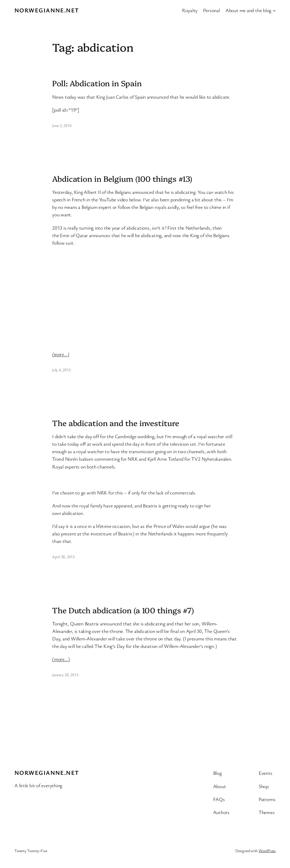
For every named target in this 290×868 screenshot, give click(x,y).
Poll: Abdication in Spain (97, 83)
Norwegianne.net (47, 10)
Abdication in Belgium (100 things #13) (122, 179)
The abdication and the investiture (116, 423)
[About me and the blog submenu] (274, 10)
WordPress (267, 851)
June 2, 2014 (62, 125)
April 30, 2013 (63, 557)
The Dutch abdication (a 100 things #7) (123, 610)
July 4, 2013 (61, 370)
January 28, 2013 (65, 675)
